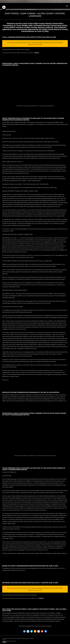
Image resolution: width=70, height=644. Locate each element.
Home (4, 641)
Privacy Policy (13, 641)
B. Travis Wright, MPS (23, 25)
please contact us (55, 621)
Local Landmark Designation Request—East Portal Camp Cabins (18, 53)
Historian (11, 24)
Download (37, 53)
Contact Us (8, 641)
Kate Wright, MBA (26, 638)
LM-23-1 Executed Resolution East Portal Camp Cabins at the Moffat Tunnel (20, 598)
